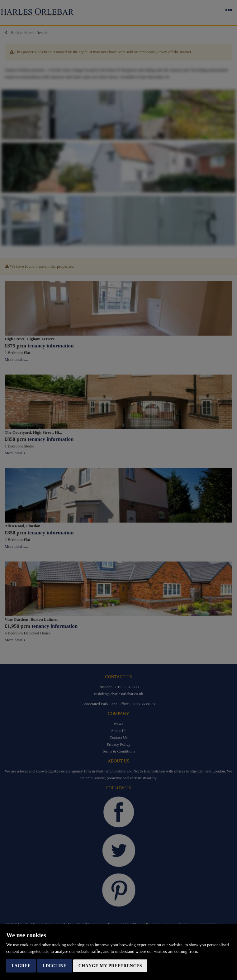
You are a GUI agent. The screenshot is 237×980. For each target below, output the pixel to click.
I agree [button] (21, 966)
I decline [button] (54, 966)
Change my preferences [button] (110, 966)
